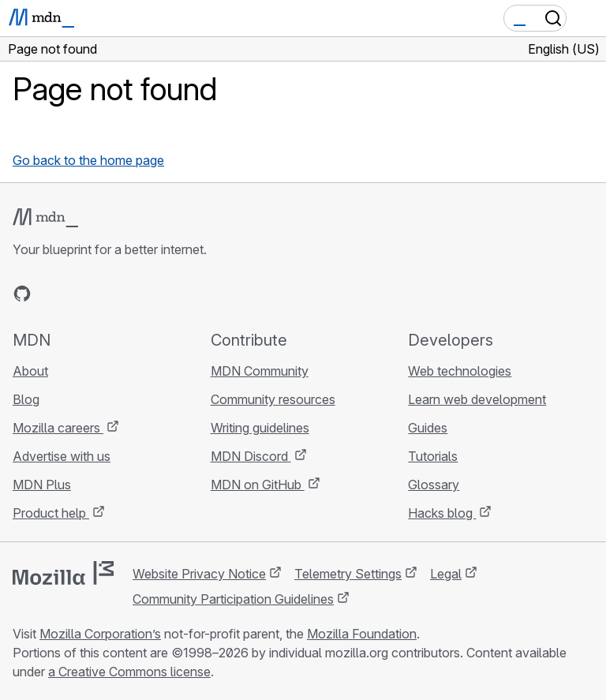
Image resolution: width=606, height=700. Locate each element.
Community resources (273, 399)
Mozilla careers (58, 428)
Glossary (434, 485)
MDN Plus (42, 485)
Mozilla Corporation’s (100, 634)
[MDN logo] (45, 218)
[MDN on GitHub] (22, 294)
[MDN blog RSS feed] (136, 294)
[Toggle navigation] (588, 18)
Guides (428, 428)
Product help (51, 513)
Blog (26, 399)
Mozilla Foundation (362, 634)
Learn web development (477, 399)
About (30, 371)
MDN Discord (251, 456)
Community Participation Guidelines (233, 599)
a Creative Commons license (129, 672)
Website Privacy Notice (199, 574)
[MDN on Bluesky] (50, 294)
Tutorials (433, 456)
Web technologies (460, 371)
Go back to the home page (88, 160)
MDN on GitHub (258, 485)
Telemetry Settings (348, 574)
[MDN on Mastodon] (107, 294)
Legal (446, 574)
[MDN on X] (79, 294)
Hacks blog (442, 513)
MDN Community (260, 371)
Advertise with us (62, 456)
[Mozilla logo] (63, 573)
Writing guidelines (260, 428)
